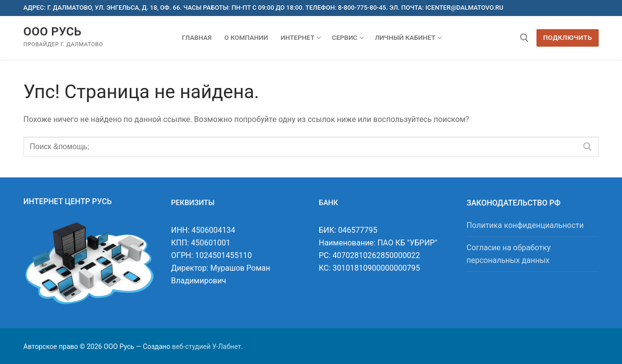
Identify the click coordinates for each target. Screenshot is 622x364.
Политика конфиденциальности (525, 225)
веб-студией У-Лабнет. (207, 347)
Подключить (568, 37)
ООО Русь (52, 32)
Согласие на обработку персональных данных (509, 254)
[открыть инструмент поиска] (524, 38)
